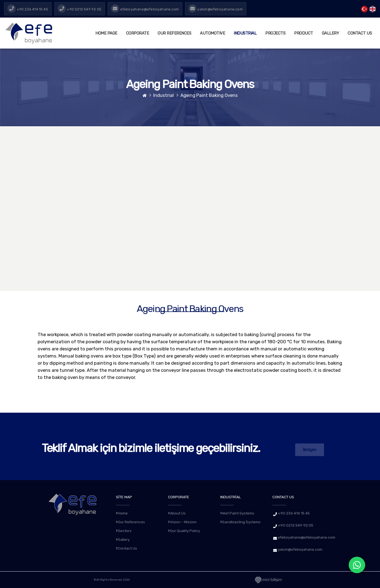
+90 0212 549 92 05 (296, 525)
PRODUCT (304, 33)
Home (122, 513)
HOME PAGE (106, 33)
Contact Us (126, 548)
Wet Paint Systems (237, 513)
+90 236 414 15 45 (294, 513)
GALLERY (330, 33)
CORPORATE (138, 33)
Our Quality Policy (184, 531)
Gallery (123, 539)
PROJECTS (275, 33)
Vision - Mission (182, 522)
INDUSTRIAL (245, 33)
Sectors (124, 531)
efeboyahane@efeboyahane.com (307, 537)
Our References (174, 33)
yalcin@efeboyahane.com (300, 549)
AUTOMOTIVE (212, 33)
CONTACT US (360, 33)
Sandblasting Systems (240, 522)
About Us (177, 513)
